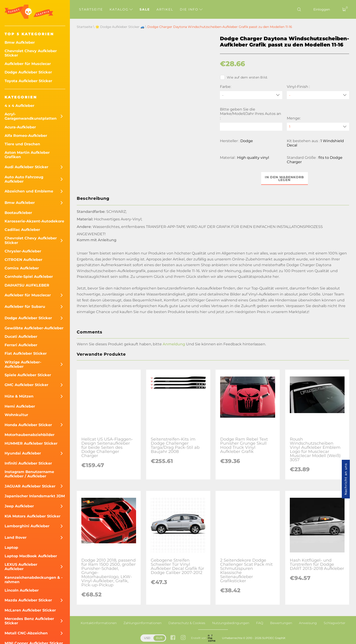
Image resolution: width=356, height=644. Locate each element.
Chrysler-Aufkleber (23, 251)
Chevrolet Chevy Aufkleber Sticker (31, 53)
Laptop (11, 548)
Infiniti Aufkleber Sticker (28, 463)
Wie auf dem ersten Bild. (244, 77)
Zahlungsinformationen (142, 623)
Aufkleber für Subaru (25, 307)
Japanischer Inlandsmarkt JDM (35, 496)
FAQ (260, 623)
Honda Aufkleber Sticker (28, 425)
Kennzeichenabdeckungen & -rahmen (34, 580)
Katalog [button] (121, 9)
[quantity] (318, 127)
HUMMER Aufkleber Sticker (31, 443)
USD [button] (147, 638)
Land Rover (16, 537)
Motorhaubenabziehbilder (30, 435)
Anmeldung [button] (174, 344)
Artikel (165, 9)
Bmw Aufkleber (20, 42)
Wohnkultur (16, 415)
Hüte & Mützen (19, 396)
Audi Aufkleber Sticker (26, 167)
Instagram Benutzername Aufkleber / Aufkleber (29, 474)
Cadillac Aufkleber (22, 230)
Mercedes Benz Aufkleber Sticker (29, 621)
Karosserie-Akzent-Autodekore (34, 221)
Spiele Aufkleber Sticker (28, 375)
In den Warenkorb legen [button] (284, 179)
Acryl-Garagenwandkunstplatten (31, 116)
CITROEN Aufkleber (23, 260)
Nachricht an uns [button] (346, 479)
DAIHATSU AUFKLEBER (27, 285)
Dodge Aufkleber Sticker (28, 72)
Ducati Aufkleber (21, 337)
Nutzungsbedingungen (231, 623)
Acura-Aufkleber (20, 127)
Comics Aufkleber (22, 268)
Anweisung (308, 623)
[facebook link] (173, 638)
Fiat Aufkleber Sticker (26, 353)
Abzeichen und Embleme (29, 191)
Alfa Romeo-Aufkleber (26, 136)
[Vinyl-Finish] (318, 95)
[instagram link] (183, 638)
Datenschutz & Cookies (187, 623)
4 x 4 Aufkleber (19, 106)
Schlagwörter (335, 623)
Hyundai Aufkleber (23, 453)
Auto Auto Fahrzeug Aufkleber (24, 179)
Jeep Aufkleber (19, 506)
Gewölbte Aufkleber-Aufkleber (34, 328)
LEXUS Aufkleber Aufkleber (21, 567)
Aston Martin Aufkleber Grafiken (27, 155)
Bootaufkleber (18, 213)
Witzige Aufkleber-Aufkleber (23, 364)
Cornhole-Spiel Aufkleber (29, 277)
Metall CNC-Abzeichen (26, 633)
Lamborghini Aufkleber (27, 526)
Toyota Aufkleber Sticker (28, 81)
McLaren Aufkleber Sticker (30, 610)
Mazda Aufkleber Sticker (28, 600)
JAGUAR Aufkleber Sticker (30, 486)
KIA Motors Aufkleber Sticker (33, 516)
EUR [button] (159, 638)
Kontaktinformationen (99, 623)
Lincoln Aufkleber (22, 590)
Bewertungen (281, 623)
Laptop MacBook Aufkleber (31, 556)
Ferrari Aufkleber (21, 345)
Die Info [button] (191, 9)
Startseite (91, 9)
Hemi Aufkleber (20, 406)
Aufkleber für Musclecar (28, 64)
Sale (145, 9)
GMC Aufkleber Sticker (26, 385)
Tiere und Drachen (22, 144)
